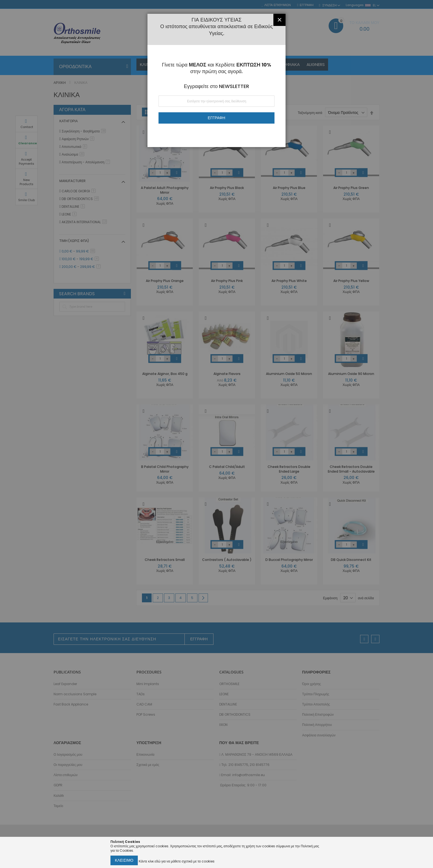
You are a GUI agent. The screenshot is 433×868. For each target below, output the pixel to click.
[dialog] (216, 434)
